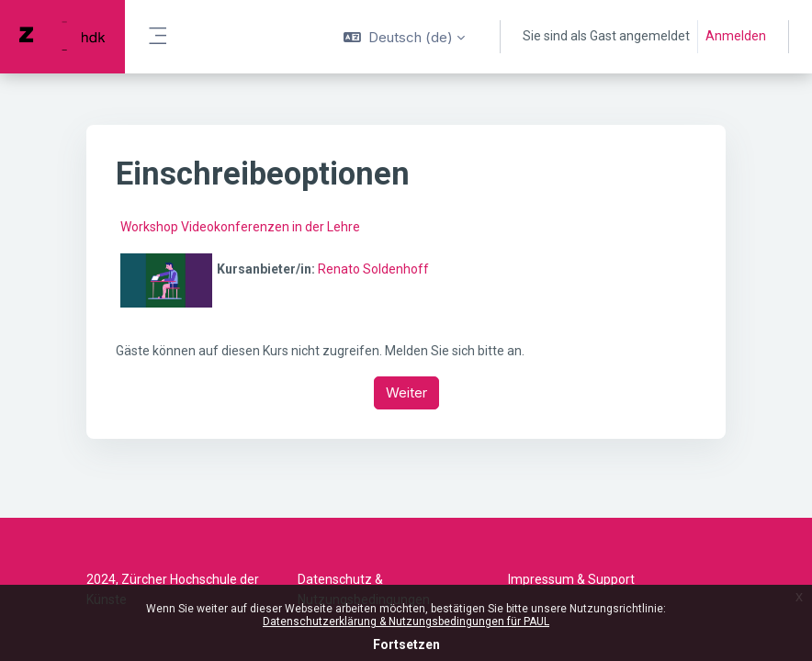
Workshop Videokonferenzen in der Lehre (240, 227)
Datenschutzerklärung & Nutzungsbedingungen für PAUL (406, 622)
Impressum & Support (571, 579)
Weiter (406, 392)
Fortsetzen (406, 644)
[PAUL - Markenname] (62, 37)
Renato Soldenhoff (373, 269)
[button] (404, 37)
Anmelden (736, 36)
